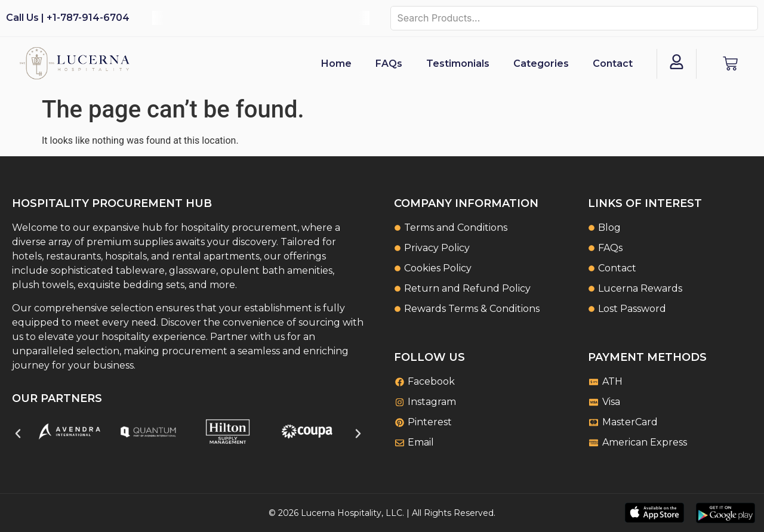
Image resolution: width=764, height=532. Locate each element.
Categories (541, 64)
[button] (18, 434)
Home (336, 64)
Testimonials (458, 64)
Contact (613, 64)
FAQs (389, 64)
